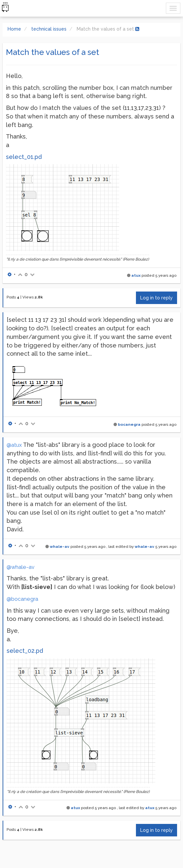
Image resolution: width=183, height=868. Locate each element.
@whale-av (21, 567)
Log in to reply (157, 298)
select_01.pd (24, 157)
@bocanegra (22, 599)
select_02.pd (25, 651)
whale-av (60, 547)
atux (136, 275)
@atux (14, 445)
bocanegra (129, 424)
